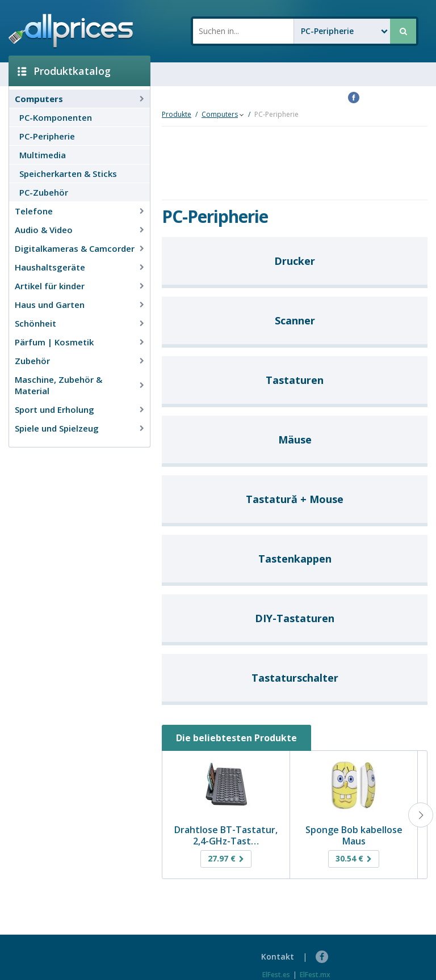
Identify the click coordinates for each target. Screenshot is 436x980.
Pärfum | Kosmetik (54, 342)
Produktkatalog (64, 71)
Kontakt (278, 956)
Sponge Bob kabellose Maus (354, 835)
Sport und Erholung (54, 409)
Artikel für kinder (50, 286)
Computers (39, 99)
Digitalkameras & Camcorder (75, 248)
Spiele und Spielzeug (57, 428)
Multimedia (43, 155)
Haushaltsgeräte (50, 267)
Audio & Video (44, 230)
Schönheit (35, 323)
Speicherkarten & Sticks (68, 174)
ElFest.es (276, 975)
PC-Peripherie (47, 136)
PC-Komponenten (56, 117)
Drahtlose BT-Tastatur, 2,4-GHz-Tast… (226, 835)
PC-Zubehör (44, 192)
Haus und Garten (50, 305)
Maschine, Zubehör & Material (58, 385)
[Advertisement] (75, 471)
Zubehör (32, 361)
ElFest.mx (315, 975)
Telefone (34, 211)
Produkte (177, 114)
